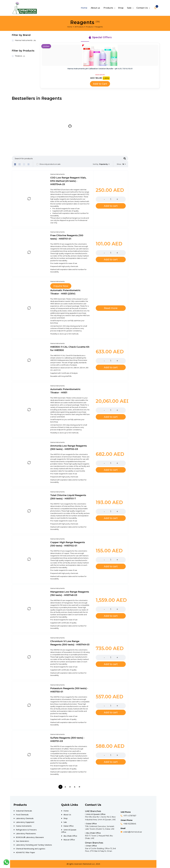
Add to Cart (100, 84)
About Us (67, 815)
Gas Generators (22, 841)
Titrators (18, 56)
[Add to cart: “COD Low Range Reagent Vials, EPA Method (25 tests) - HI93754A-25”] (111, 206)
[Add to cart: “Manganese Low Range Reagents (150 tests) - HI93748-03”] (111, 616)
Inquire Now (61, 286)
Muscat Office (69, 840)
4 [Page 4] (75, 787)
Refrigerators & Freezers (26, 830)
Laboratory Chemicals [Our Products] (25, 819)
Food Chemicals (22, 815)
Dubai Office (69, 826)
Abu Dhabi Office (70, 836)
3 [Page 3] (70, 787)
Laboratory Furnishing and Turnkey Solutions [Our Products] (34, 845)
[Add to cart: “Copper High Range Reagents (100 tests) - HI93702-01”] (111, 567)
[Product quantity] (111, 199)
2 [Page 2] (65, 787)
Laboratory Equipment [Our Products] (25, 822)
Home (70, 27)
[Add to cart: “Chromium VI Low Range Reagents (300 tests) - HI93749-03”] (111, 664)
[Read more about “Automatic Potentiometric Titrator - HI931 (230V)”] (111, 308)
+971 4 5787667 (130, 816)
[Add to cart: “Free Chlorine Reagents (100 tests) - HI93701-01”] (111, 260)
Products (89, 27)
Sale (65, 822)
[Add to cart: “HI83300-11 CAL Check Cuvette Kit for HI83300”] (111, 368)
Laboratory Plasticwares (26, 834)
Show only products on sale (49, 164)
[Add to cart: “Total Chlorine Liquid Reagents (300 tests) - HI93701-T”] (111, 518)
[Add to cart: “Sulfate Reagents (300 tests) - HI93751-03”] (111, 762)
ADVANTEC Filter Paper (25, 853)
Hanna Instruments (24, 40)
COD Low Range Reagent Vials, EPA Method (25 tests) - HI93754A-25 (68, 181)
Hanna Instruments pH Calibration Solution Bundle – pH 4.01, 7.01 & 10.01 (100, 69)
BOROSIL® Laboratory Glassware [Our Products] (30, 837)
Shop (66, 819)
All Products (79, 27)
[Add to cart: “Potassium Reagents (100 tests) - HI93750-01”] (111, 713)
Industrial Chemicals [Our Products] (24, 811)
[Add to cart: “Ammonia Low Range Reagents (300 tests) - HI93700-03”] (111, 470)
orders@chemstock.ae (133, 832)
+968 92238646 (130, 824)
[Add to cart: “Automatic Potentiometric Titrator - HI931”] (111, 417)
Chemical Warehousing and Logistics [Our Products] (31, 849)
